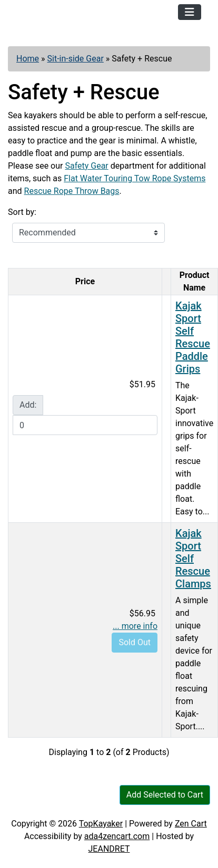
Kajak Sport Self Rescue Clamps (193, 559)
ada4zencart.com (117, 836)
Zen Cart (191, 824)
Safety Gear (86, 166)
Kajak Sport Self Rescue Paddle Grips (193, 337)
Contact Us (83, 807)
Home (28, 59)
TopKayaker (101, 824)
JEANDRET (109, 849)
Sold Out (135, 642)
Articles (31, 807)
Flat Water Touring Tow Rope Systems (135, 178)
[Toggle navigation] (190, 12)
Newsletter (142, 807)
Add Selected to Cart (165, 795)
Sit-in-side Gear (76, 59)
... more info (135, 626)
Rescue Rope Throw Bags (72, 191)
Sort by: (22, 212)
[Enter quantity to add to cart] (85, 425)
